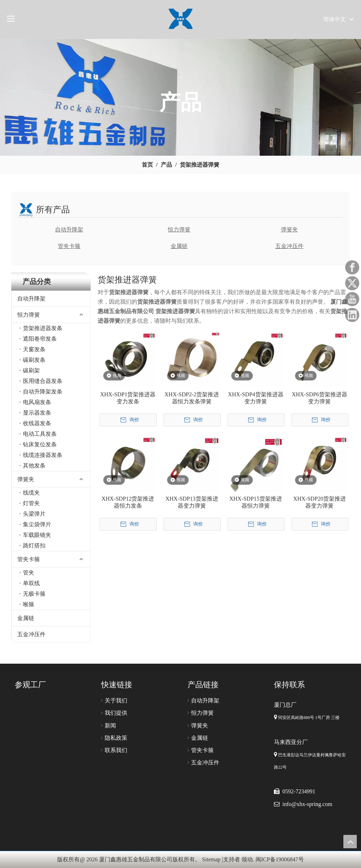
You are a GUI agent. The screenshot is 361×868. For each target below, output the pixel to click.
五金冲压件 (289, 246)
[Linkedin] (352, 315)
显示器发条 (37, 413)
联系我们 (116, 750)
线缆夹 (31, 493)
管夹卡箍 (69, 246)
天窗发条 (34, 349)
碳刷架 (31, 370)
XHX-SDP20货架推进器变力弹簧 (320, 502)
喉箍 (29, 604)
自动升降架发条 (43, 392)
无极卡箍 (34, 594)
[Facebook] (352, 267)
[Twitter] (352, 283)
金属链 (179, 246)
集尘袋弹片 (37, 524)
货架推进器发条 (43, 328)
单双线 (31, 583)
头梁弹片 (34, 514)
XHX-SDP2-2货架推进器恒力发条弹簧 (192, 398)
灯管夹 (31, 503)
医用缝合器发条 (43, 381)
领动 (247, 859)
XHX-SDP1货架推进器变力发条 (128, 398)
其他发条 (34, 466)
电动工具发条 (40, 434)
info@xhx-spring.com (307, 804)
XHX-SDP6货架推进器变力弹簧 (320, 398)
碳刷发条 (34, 360)
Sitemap (211, 859)
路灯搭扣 (34, 545)
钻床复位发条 (40, 444)
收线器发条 (37, 423)
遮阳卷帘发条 (40, 339)
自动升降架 (69, 230)
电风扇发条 (37, 402)
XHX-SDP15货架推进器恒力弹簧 (255, 502)
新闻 (110, 726)
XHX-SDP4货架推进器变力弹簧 (255, 398)
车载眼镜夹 (37, 535)
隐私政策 (116, 738)
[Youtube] (352, 299)
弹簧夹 (289, 230)
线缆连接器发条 (43, 455)
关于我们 (116, 700)
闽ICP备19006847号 (280, 859)
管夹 (29, 573)
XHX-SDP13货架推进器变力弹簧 (192, 502)
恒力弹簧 (179, 230)
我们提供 (116, 713)
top (350, 842)
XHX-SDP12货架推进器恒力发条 (128, 502)
